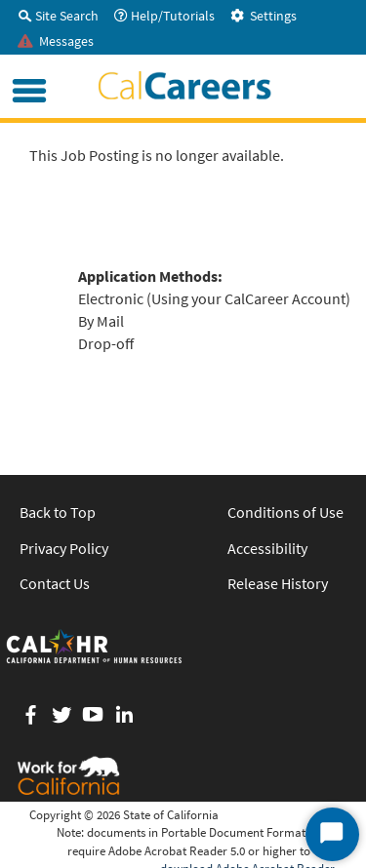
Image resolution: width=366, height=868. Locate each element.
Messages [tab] (56, 41)
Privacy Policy (64, 548)
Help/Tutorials (164, 16)
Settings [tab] (264, 16)
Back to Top (58, 512)
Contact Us (55, 583)
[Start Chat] (332, 834)
